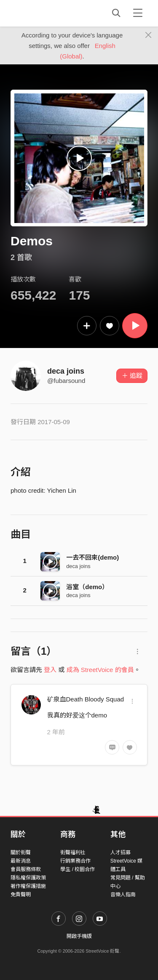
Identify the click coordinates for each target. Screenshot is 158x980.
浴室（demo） (87, 587)
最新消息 (21, 861)
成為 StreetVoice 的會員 (100, 670)
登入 (50, 670)
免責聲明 (21, 895)
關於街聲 (21, 853)
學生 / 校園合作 (78, 869)
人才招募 (121, 853)
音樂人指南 (123, 895)
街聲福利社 (73, 853)
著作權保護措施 (28, 886)
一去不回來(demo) (92, 557)
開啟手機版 (79, 936)
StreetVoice (45, 13)
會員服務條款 (26, 869)
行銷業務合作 (75, 861)
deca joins (66, 371)
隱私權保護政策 (28, 878)
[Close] (149, 35)
